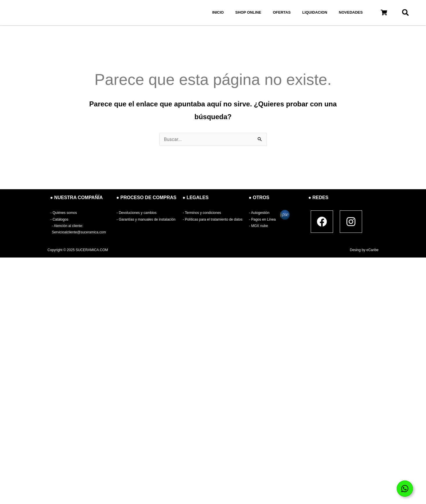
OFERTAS (282, 12)
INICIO (218, 12)
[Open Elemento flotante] (405, 489)
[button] (384, 13)
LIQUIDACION (315, 12)
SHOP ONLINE (248, 12)
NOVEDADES (351, 12)
